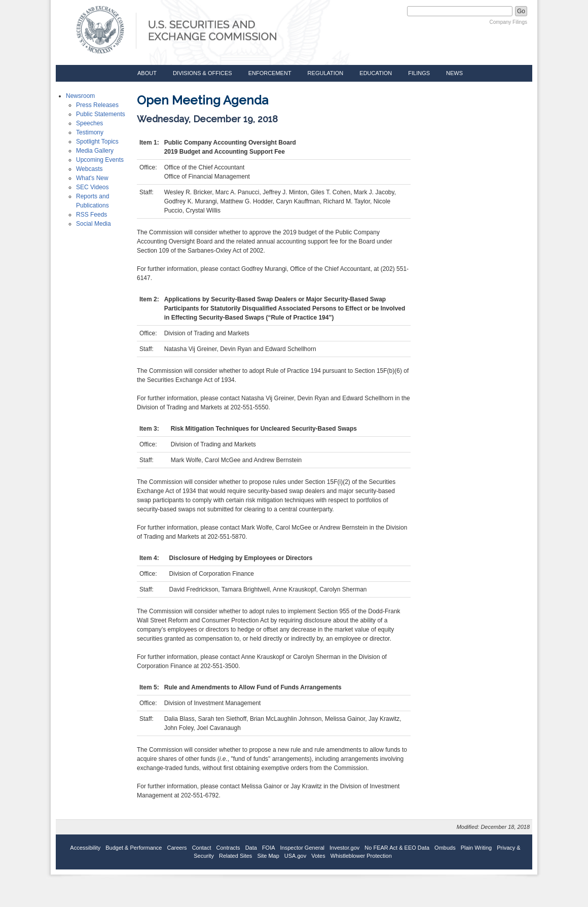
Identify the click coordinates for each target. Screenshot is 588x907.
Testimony (90, 132)
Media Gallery (95, 151)
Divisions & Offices (203, 73)
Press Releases (97, 105)
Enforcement (270, 73)
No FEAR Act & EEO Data (397, 848)
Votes (318, 856)
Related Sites (235, 856)
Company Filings (508, 22)
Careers (177, 848)
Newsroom (80, 96)
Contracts (228, 848)
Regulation (326, 73)
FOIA (269, 848)
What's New (92, 178)
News (454, 73)
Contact (202, 848)
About (147, 73)
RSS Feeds (91, 215)
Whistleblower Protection (361, 856)
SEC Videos (92, 187)
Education (376, 73)
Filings (419, 73)
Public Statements (101, 114)
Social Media (94, 224)
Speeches (89, 123)
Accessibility (85, 848)
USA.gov (295, 856)
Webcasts (89, 169)
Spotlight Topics (97, 142)
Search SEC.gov (381, 11)
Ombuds (445, 848)
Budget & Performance (134, 848)
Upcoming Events (100, 160)
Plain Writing (476, 848)
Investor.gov (344, 848)
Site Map (268, 856)
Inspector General (302, 848)
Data (251, 848)
